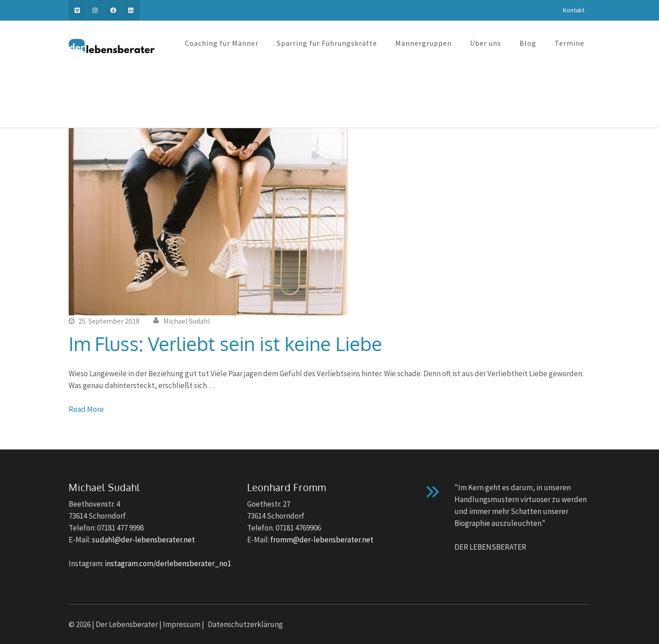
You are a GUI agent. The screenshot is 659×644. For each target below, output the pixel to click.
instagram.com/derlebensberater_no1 (168, 563)
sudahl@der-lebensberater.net (143, 540)
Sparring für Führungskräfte (327, 43)
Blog (528, 43)
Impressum (182, 624)
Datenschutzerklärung (245, 624)
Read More (86, 409)
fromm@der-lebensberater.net (322, 540)
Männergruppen (424, 43)
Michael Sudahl (187, 321)
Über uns (486, 43)
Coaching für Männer (222, 43)
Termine (570, 43)
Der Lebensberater (127, 624)
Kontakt (574, 10)
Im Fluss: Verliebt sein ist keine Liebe (225, 344)
